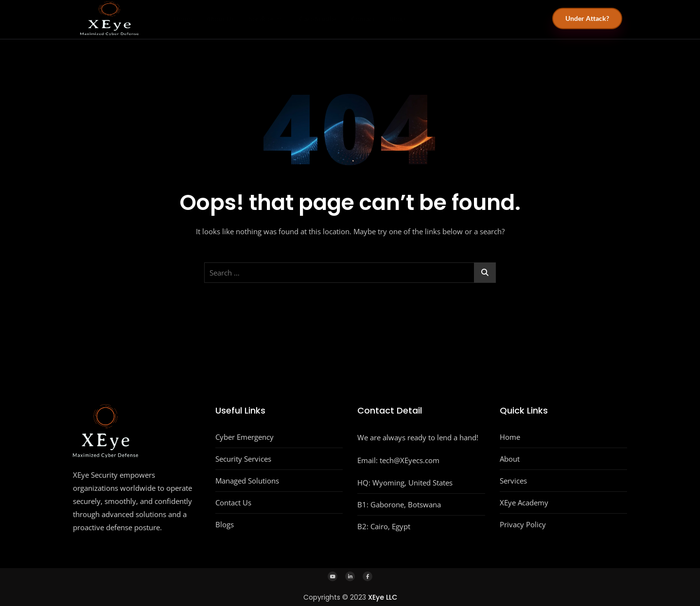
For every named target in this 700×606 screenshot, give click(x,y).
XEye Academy (524, 502)
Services (275, 19)
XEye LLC (383, 597)
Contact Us (233, 502)
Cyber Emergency (245, 437)
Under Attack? (587, 18)
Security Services (243, 459)
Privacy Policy (523, 524)
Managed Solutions (247, 481)
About (510, 459)
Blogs (423, 19)
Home (182, 19)
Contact (383, 19)
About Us (225, 19)
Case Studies (333, 19)
